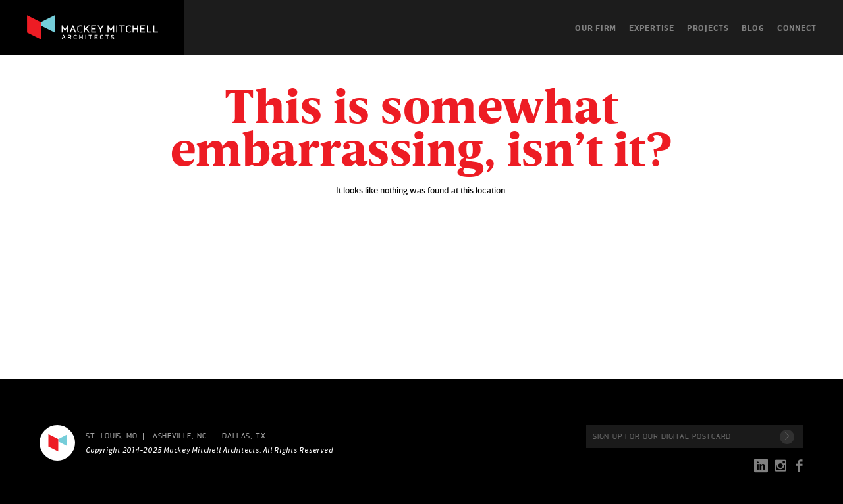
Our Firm (596, 28)
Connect (797, 28)
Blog (753, 28)
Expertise (652, 28)
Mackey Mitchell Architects (57, 443)
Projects (708, 28)
